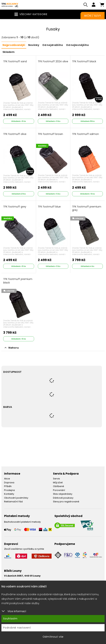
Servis (56, 479)
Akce (7, 479)
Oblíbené (59, 486)
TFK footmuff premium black (18, 281)
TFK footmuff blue (49, 207)
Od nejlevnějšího (77, 45)
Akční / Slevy (93, 16)
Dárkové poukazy (63, 498)
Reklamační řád (13, 502)
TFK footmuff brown (50, 134)
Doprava (9, 482)
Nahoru (12, 348)
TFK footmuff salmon (85, 134)
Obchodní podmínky (16, 498)
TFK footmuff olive (15, 134)
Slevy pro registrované (66, 502)
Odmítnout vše (53, 637)
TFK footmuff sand (15, 61)
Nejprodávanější (14, 45)
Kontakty (9, 494)
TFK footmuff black (84, 61)
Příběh (8, 486)
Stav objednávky (63, 494)
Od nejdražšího (53, 45)
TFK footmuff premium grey (87, 208)
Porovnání (59, 490)
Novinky (34, 45)
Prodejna (9, 490)
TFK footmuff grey (15, 207)
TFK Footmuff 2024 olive (53, 61)
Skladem (8, 52)
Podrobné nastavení (17, 628)
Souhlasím (10, 619)
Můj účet (58, 482)
